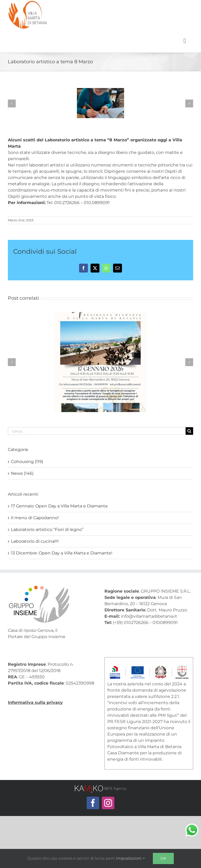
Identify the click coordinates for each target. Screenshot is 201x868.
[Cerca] (189, 431)
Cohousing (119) (27, 462)
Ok (163, 858)
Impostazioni (130, 858)
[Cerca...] (97, 431)
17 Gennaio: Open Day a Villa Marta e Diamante (59, 506)
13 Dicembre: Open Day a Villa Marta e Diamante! (62, 553)
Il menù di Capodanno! (35, 518)
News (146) (22, 473)
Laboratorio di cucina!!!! (35, 541)
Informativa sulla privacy (35, 702)
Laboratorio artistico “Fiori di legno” (47, 530)
